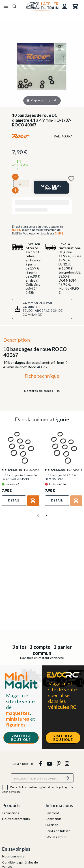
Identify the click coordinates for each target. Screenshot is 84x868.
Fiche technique (42, 376)
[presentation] (38, 514)
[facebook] (41, 764)
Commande (54, 819)
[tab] (42, 377)
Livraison (52, 825)
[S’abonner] (67, 778)
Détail (14, 500)
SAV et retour (56, 837)
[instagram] (67, 764)
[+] (15, 190)
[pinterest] (58, 764)
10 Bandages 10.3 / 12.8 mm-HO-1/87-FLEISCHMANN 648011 (61, 479)
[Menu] (6, 7)
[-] (15, 177)
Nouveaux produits (16, 819)
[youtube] (49, 764)
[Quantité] (21, 183)
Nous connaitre (13, 856)
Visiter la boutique (21, 738)
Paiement (52, 813)
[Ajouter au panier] (51, 187)
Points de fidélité (58, 831)
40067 (42, 367)
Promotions (11, 813)
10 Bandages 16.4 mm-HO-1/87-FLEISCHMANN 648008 (20, 479)
